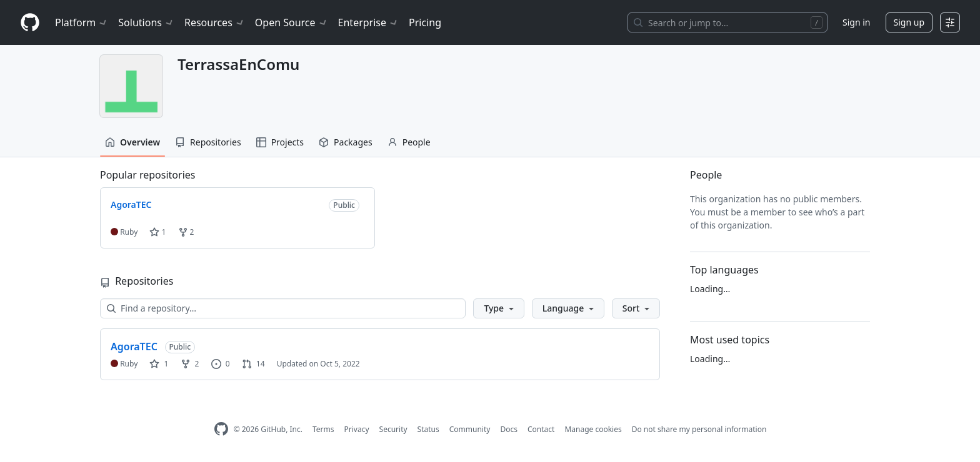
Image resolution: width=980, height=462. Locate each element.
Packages (346, 142)
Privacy (357, 429)
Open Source (292, 22)
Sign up (909, 22)
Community (470, 429)
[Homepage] (30, 23)
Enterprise (368, 22)
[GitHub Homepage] (221, 429)
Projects (280, 142)
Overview (132, 142)
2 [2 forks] (190, 364)
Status (428, 429)
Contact (541, 429)
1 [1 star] (159, 364)
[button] (498, 308)
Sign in (856, 22)
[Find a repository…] (283, 308)
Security (393, 429)
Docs (509, 429)
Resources (215, 22)
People (409, 142)
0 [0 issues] (221, 364)
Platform (82, 22)
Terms (323, 429)
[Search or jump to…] (727, 22)
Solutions (146, 22)
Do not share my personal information (699, 429)
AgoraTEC (134, 346)
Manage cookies (593, 429)
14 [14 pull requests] (253, 364)
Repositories (208, 142)
